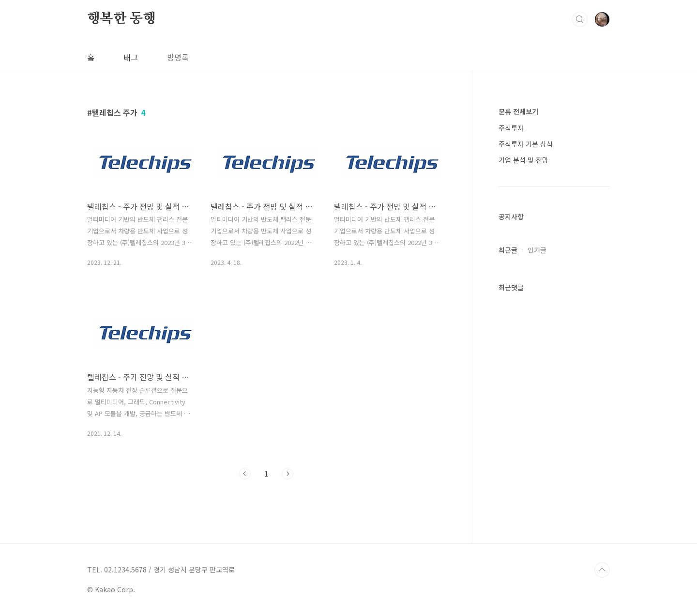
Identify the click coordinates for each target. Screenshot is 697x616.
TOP (602, 570)
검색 (580, 19)
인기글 (537, 250)
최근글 (508, 250)
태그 (131, 57)
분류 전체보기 (518, 111)
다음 (288, 474)
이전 (245, 474)
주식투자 (511, 128)
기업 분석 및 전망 (523, 160)
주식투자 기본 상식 (526, 144)
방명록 (178, 57)
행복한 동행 (121, 19)
